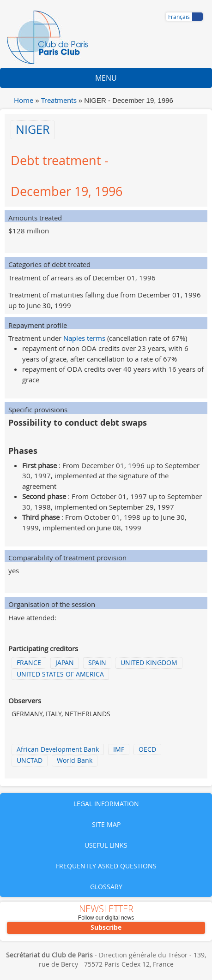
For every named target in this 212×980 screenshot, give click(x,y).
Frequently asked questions (106, 866)
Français (179, 17)
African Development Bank (58, 749)
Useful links (106, 845)
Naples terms (84, 338)
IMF (119, 749)
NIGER (33, 129)
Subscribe (106, 927)
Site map (106, 824)
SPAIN (97, 663)
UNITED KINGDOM (149, 663)
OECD (147, 749)
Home (24, 100)
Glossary (106, 887)
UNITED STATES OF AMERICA (60, 674)
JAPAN (65, 663)
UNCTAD (30, 760)
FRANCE (29, 663)
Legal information (106, 804)
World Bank (75, 760)
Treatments (59, 100)
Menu (106, 78)
